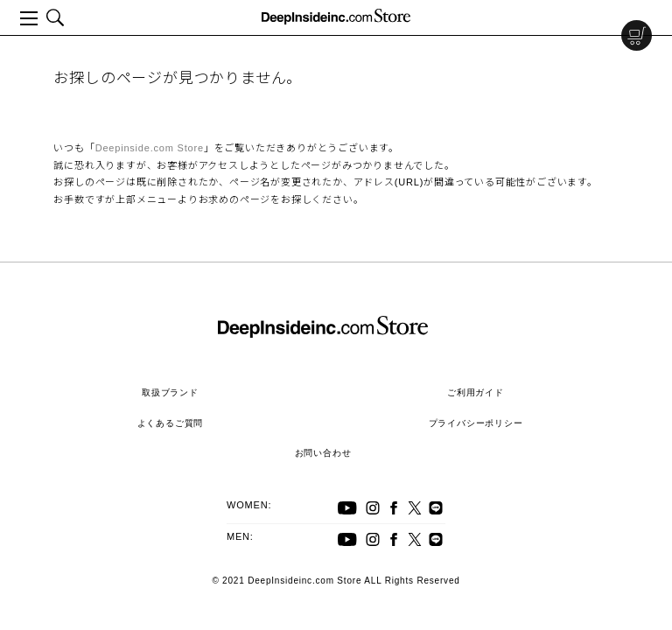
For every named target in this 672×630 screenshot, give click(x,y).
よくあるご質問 (171, 423)
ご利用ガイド (476, 392)
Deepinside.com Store (150, 148)
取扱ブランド (170, 392)
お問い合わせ (323, 453)
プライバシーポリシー (476, 423)
